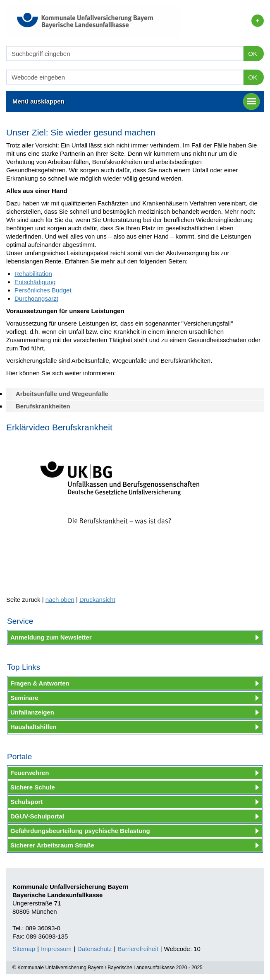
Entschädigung (35, 282)
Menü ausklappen (136, 101)
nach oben (60, 600)
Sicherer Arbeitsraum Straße (52, 845)
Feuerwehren (30, 773)
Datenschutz (94, 949)
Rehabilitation (33, 274)
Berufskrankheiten (43, 406)
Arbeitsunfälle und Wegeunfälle (62, 394)
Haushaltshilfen (33, 727)
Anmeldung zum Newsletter (51, 637)
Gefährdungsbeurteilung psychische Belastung (80, 831)
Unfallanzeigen (32, 712)
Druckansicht (97, 600)
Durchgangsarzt (36, 298)
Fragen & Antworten (40, 683)
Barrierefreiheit (138, 949)
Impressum (56, 949)
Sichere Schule (33, 787)
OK (253, 54)
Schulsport (26, 802)
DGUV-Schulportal (37, 816)
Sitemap (24, 949)
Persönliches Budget (43, 290)
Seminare (24, 698)
